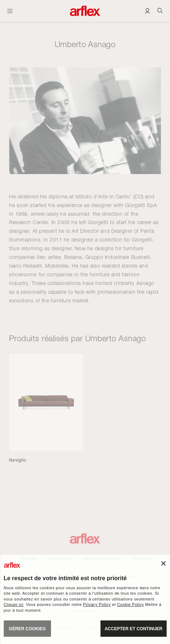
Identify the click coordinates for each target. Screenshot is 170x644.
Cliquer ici (13, 604)
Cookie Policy (130, 604)
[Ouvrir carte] (10, 11)
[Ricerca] (160, 11)
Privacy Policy (97, 604)
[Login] (147, 11)
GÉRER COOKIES (27, 629)
